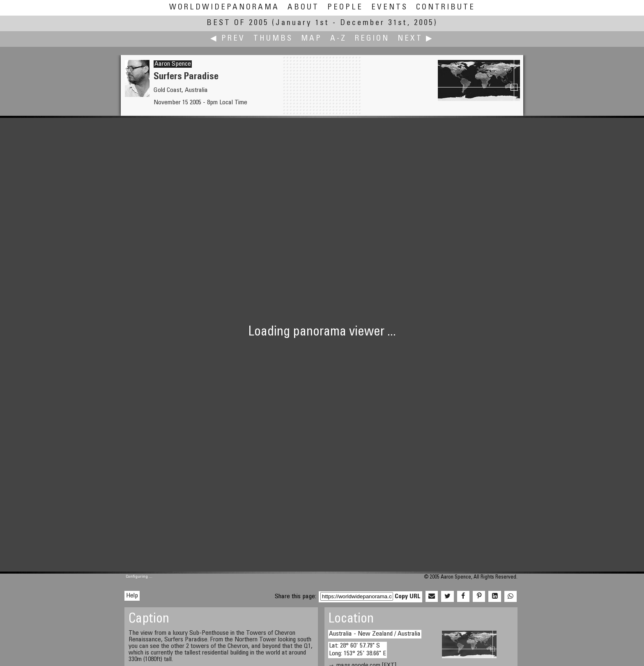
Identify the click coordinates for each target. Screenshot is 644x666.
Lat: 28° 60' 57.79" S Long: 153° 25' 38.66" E (358, 650)
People (345, 8)
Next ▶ (416, 39)
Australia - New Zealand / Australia (375, 634)
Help (132, 596)
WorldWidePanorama (224, 8)
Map (312, 39)
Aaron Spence (173, 64)
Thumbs (273, 39)
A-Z (338, 39)
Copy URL (408, 597)
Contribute (446, 8)
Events (390, 8)
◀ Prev (228, 39)
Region (372, 39)
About (303, 8)
